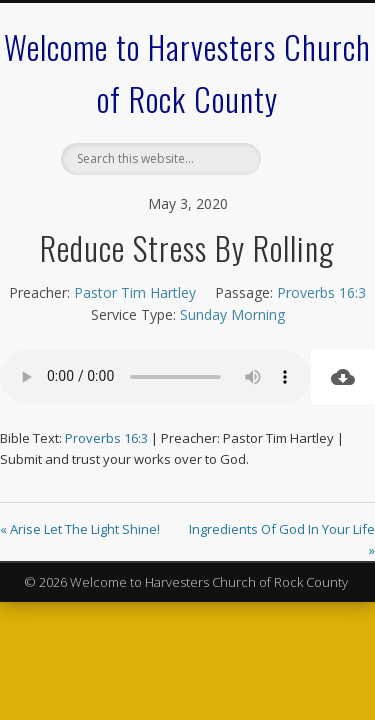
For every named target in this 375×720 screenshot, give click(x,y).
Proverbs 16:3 (321, 292)
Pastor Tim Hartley (135, 292)
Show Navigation (303, 179)
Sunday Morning (232, 314)
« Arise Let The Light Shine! (80, 529)
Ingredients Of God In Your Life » (282, 539)
